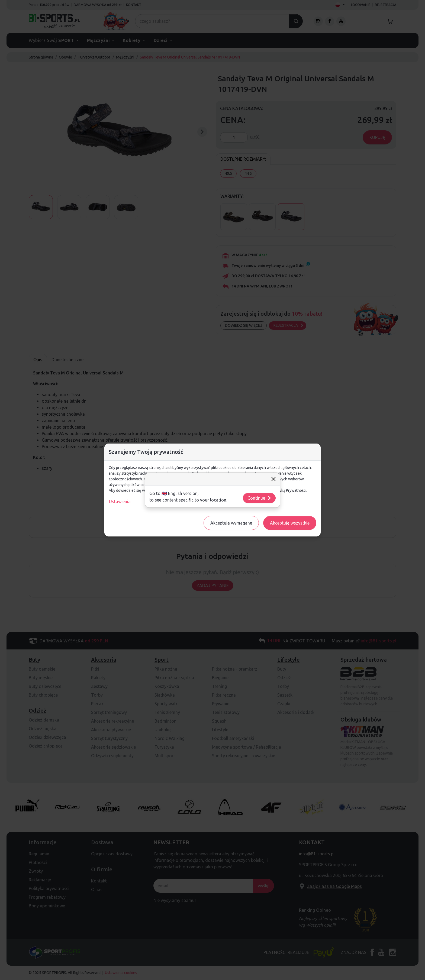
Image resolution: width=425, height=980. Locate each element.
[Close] (273, 479)
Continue (260, 498)
